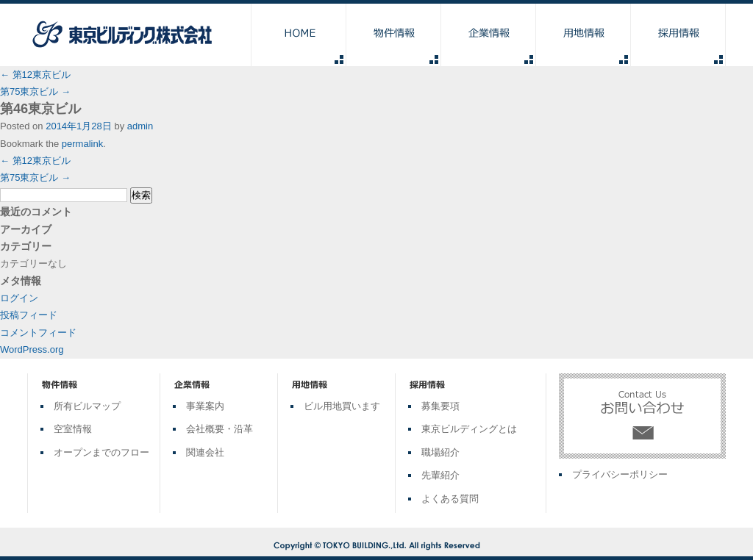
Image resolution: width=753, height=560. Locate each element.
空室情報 (73, 429)
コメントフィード (38, 333)
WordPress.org (32, 349)
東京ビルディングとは (469, 429)
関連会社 (205, 452)
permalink (82, 144)
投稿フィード (29, 315)
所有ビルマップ (87, 406)
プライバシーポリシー (620, 474)
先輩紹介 (440, 475)
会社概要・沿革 (220, 429)
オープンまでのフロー (101, 452)
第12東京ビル (35, 75)
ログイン (19, 298)
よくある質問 (450, 499)
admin (140, 126)
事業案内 (205, 406)
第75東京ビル (35, 91)
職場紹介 (440, 452)
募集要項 (440, 406)
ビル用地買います (342, 406)
